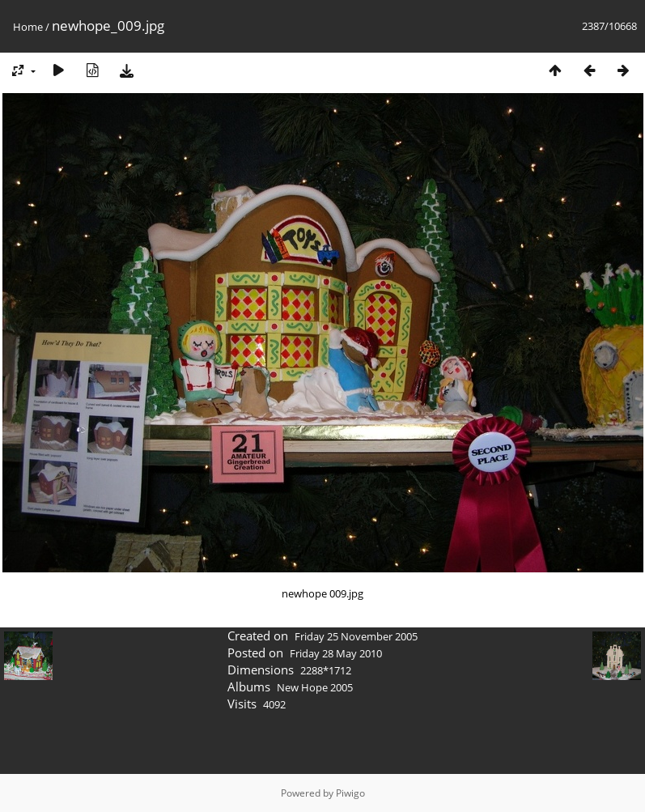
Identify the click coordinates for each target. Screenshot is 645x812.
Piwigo (350, 793)
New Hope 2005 (315, 687)
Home (28, 27)
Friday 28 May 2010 (336, 653)
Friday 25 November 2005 (356, 636)
